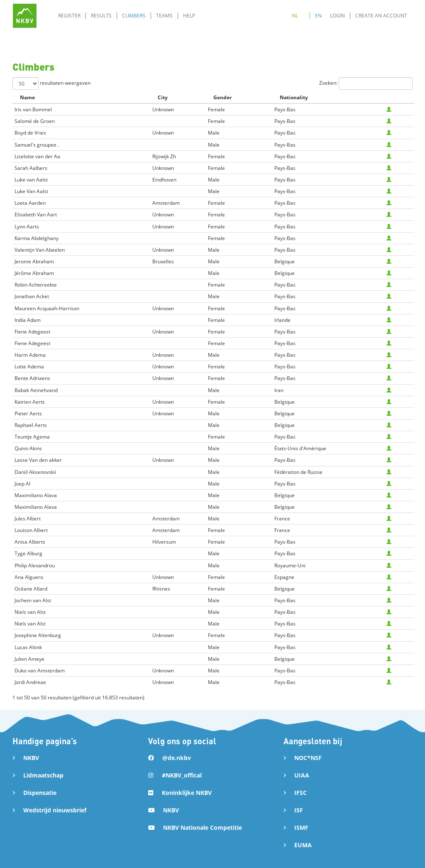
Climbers (134, 16)
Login (337, 16)
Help (189, 16)
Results (101, 16)
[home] (25, 16)
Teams (164, 16)
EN (318, 16)
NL (295, 16)
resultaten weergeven (51, 83)
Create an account (381, 16)
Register (69, 16)
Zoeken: (366, 83)
